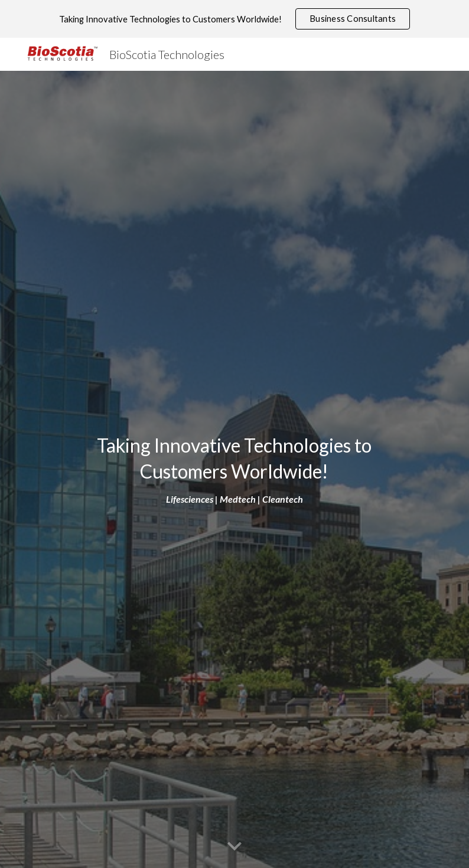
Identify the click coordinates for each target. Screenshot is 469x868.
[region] (234, 19)
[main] (234, 469)
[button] (234, 847)
